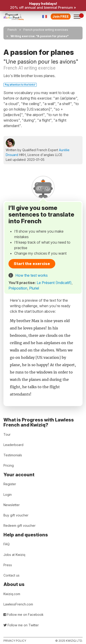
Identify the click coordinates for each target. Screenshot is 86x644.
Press (8, 565)
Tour (7, 434)
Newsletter (12, 505)
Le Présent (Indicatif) (54, 283)
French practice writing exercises (46, 30)
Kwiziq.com (12, 594)
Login (8, 495)
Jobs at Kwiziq (14, 555)
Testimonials (13, 455)
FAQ (7, 544)
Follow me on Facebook (24, 615)
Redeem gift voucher (19, 526)
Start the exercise (32, 264)
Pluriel (34, 288)
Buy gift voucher (16, 515)
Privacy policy (15, 641)
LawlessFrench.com (18, 604)
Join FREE (61, 16)
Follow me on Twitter (21, 625)
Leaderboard (13, 445)
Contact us (11, 575)
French (12, 30)
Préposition (18, 288)
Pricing (9, 465)
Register (10, 484)
